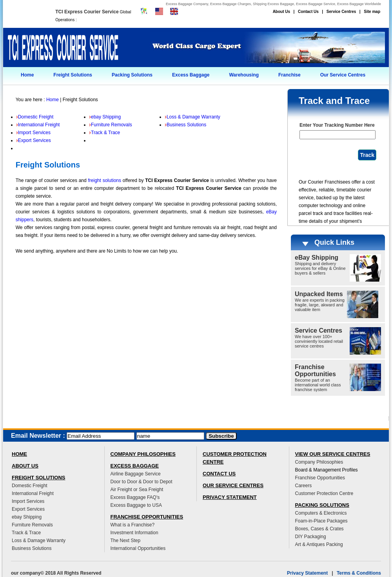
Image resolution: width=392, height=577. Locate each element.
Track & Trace (105, 133)
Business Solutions (186, 125)
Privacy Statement (307, 573)
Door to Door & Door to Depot (142, 482)
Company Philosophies (319, 462)
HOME (19, 454)
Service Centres (341, 12)
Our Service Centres (343, 75)
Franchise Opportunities (320, 478)
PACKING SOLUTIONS (322, 505)
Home (27, 75)
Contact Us (308, 12)
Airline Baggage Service (136, 474)
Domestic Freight (35, 117)
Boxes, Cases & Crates (319, 529)
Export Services (34, 140)
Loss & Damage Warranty (193, 117)
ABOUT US (25, 466)
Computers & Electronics (321, 513)
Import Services (34, 133)
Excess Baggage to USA (136, 505)
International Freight (38, 125)
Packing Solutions (132, 75)
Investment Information (134, 533)
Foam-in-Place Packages (321, 521)
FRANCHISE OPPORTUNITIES (147, 517)
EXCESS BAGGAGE (135, 466)
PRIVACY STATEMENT (230, 497)
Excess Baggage (191, 75)
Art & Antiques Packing (319, 544)
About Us (281, 12)
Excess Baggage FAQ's (135, 497)
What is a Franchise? (133, 525)
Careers (304, 486)
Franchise (289, 75)
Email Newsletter (36, 436)
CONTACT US (219, 474)
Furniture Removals (111, 125)
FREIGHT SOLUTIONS (39, 478)
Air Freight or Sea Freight (137, 490)
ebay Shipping (105, 117)
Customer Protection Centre (324, 493)
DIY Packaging (311, 537)
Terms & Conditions (359, 573)
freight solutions (105, 180)
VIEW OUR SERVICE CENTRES (333, 454)
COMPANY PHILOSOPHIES (143, 454)
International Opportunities (138, 548)
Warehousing (244, 75)
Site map (372, 12)
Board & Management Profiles (327, 470)
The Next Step (126, 541)
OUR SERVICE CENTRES (233, 485)
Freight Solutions (73, 75)
